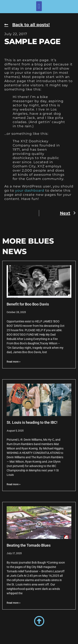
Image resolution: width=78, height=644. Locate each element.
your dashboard (30, 190)
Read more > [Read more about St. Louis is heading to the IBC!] (14, 484)
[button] (39, 6)
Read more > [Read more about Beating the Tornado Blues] (14, 603)
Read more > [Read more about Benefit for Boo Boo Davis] (14, 362)
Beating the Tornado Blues (29, 545)
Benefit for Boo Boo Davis (28, 304)
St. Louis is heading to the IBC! (32, 422)
